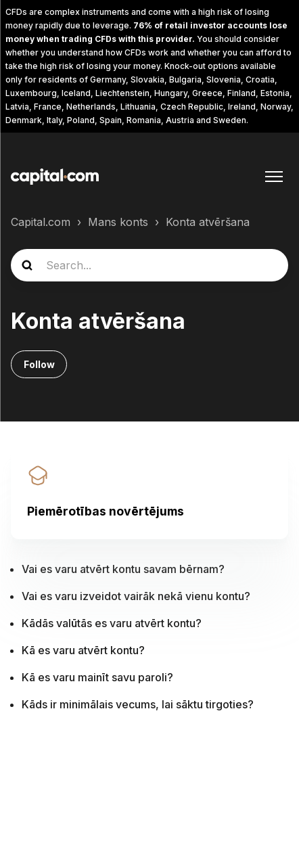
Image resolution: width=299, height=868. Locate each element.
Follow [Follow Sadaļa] (39, 364)
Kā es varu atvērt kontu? (83, 650)
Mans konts (118, 222)
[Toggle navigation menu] (274, 177)
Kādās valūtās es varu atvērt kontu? (112, 623)
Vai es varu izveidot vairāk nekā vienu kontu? (136, 596)
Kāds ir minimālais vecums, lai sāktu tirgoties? (138, 704)
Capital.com (41, 222)
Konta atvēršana (208, 222)
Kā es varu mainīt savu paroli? (97, 677)
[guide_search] (149, 265)
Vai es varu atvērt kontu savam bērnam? (123, 569)
